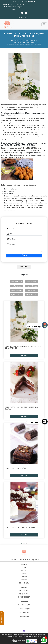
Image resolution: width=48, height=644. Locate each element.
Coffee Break (16, 286)
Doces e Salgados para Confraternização (32, 286)
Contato (24, 580)
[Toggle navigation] (44, 24)
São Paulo (24, 267)
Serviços (24, 577)
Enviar (25, 256)
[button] (22, 543)
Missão (24, 574)
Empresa (24, 570)
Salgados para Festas (17, 295)
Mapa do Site (24, 583)
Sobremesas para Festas (32, 295)
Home (24, 567)
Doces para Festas (17, 290)
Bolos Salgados (31, 282)
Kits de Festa (32, 290)
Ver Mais (24, 355)
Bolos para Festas (17, 282)
